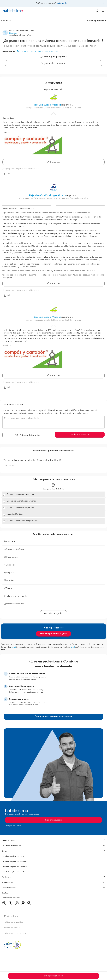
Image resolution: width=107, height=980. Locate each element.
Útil (7, 174)
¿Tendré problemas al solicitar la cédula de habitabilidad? (32, 460)
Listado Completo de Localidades (16, 872)
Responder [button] (53, 162)
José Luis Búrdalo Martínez (47, 105)
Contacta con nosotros (11, 898)
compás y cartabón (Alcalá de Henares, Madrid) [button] (48, 108)
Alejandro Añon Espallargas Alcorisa (47, 195)
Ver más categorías (53, 613)
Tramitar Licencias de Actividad (21, 494)
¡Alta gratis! (62, 3)
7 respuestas (8, 465)
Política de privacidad (14, 922)
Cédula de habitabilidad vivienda (22, 501)
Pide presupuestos (53, 976)
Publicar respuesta (80, 435)
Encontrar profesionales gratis (53, 634)
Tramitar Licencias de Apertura (20, 508)
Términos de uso (11, 916)
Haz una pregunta (96, 21)
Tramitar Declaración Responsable (22, 521)
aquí (14, 647)
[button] (53, 840)
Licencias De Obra (15, 514)
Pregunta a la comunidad (54, 63)
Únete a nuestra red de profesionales (53, 717)
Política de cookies (12, 928)
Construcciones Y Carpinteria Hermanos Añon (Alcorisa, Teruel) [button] (48, 198)
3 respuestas (9, 51)
